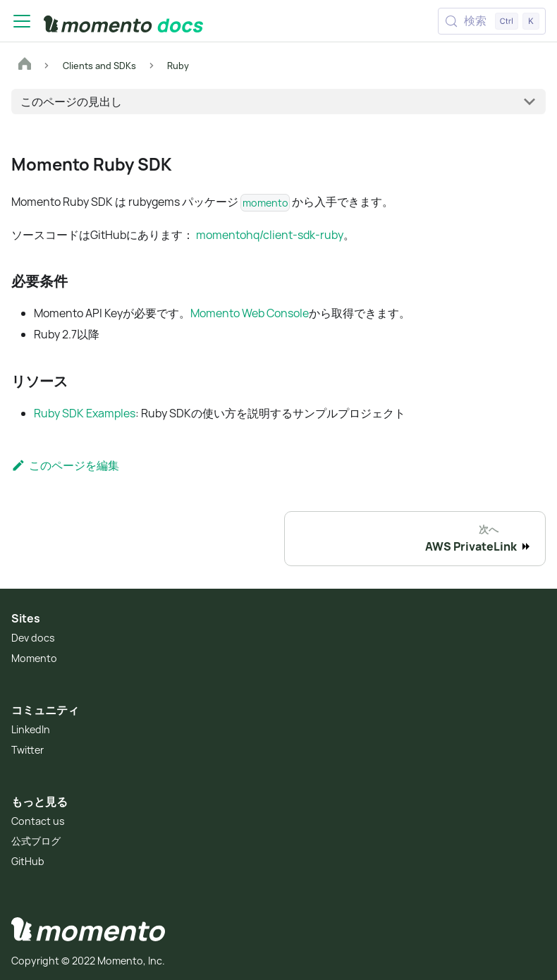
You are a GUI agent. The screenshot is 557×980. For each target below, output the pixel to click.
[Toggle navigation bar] (22, 21)
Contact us (38, 821)
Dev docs (33, 638)
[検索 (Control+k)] (492, 21)
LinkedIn (31, 729)
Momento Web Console (250, 313)
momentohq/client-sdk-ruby (270, 235)
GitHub (28, 861)
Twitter (27, 750)
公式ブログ (36, 841)
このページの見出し (71, 102)
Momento (34, 658)
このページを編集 (65, 465)
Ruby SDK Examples (85, 413)
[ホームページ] (25, 66)
